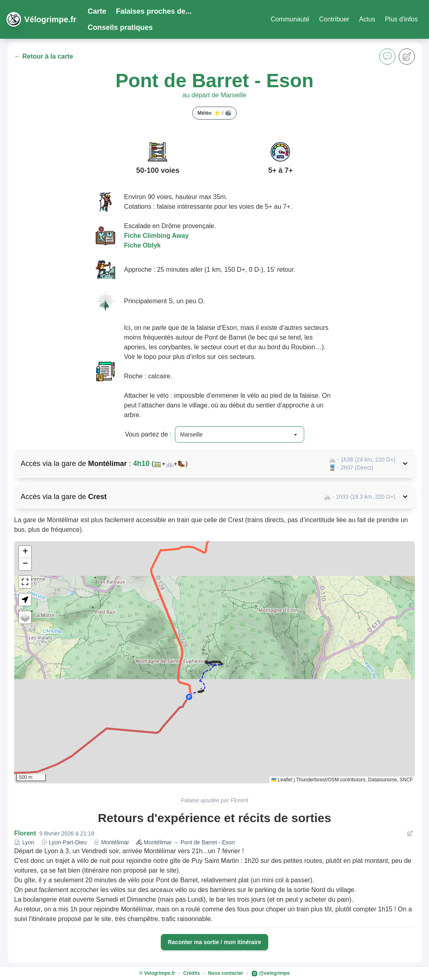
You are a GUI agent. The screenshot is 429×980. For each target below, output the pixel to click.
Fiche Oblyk (142, 245)
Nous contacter (226, 973)
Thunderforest (311, 780)
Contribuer (334, 19)
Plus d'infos (401, 19)
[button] (387, 57)
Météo (214, 113)
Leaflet (282, 780)
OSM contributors (346, 780)
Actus (367, 19)
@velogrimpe (270, 974)
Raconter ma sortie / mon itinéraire (214, 942)
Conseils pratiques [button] (120, 27)
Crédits (192, 973)
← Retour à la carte (44, 56)
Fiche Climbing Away (156, 236)
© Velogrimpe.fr (157, 973)
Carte (97, 11)
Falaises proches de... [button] (154, 11)
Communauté (290, 19)
